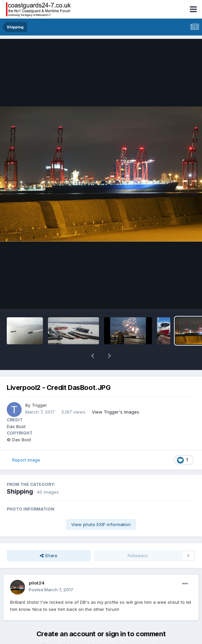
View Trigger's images (116, 394)
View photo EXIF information (101, 507)
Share (49, 538)
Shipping (20, 474)
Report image (26, 442)
